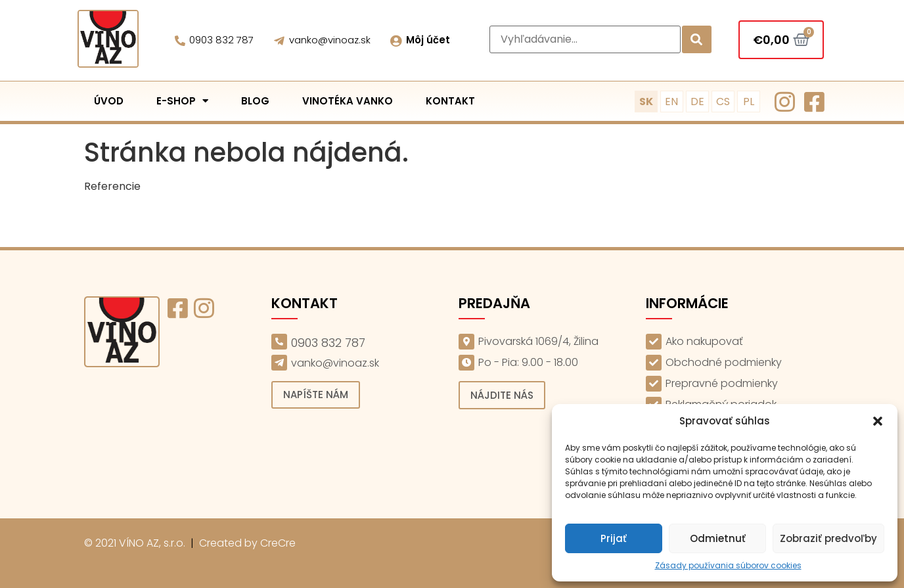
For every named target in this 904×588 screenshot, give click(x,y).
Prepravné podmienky (722, 383)
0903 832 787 (221, 40)
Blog (255, 101)
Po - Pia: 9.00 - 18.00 (528, 362)
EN (671, 102)
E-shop (182, 101)
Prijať (614, 538)
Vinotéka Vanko (348, 101)
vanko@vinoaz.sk (330, 40)
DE (697, 102)
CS (723, 102)
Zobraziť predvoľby (828, 538)
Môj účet (428, 40)
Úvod (109, 101)
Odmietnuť (718, 538)
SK (646, 102)
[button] (878, 421)
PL (749, 102)
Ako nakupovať (704, 341)
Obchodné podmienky (724, 362)
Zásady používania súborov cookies (728, 565)
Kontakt (450, 101)
